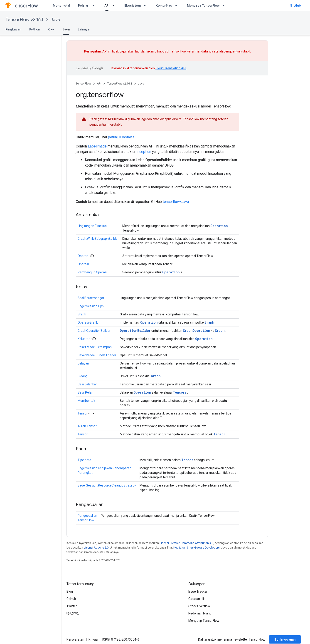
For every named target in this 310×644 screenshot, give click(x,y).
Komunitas (164, 5)
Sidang (83, 376)
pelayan (83, 363)
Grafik (82, 314)
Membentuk (86, 401)
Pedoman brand (200, 613)
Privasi (93, 639)
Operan (83, 256)
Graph (209, 322)
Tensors (180, 392)
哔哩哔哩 (73, 613)
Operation (219, 226)
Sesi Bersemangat (91, 298)
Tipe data (84, 460)
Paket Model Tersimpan (95, 347)
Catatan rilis (197, 599)
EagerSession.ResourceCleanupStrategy (107, 485)
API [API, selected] (107, 5)
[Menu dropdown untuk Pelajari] (95, 5)
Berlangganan (285, 639)
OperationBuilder (135, 331)
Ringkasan (13, 29)
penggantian (233, 51)
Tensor (83, 413)
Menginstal (61, 5)
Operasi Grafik (88, 322)
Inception (144, 152)
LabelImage (97, 146)
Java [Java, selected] (66, 29)
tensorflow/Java (176, 202)
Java (55, 20)
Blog (70, 592)
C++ (51, 29)
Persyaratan (75, 639)
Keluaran (84, 339)
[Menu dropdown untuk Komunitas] (177, 5)
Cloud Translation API (171, 68)
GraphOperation (197, 331)
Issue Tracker (198, 592)
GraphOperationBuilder (94, 331)
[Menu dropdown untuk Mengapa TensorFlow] (225, 5)
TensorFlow (83, 84)
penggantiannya (101, 125)
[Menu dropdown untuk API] (115, 5)
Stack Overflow (199, 606)
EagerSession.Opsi (91, 306)
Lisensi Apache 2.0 (96, 548)
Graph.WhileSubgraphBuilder (98, 239)
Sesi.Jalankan (88, 384)
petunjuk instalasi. (122, 137)
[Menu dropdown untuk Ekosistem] (146, 5)
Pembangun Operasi (92, 272)
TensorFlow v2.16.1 (24, 20)
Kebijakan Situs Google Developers (197, 548)
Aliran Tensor (87, 426)
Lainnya (84, 29)
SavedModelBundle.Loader (97, 355)
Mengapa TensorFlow (203, 5)
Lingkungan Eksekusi (92, 226)
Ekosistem (133, 5)
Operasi (83, 264)
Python (35, 29)
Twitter (72, 606)
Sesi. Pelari (85, 392)
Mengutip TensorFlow (204, 621)
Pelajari (84, 5)
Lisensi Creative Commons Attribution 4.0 (186, 543)
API (99, 84)
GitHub (295, 5)
